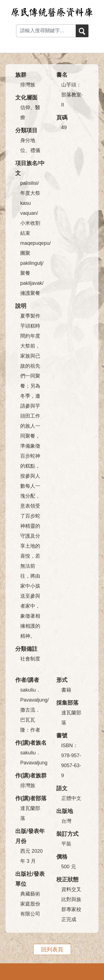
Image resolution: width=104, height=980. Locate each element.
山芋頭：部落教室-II (72, 95)
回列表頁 (52, 949)
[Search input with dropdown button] (46, 31)
